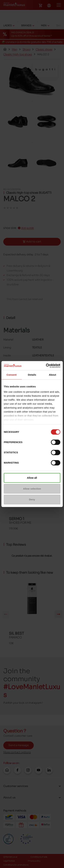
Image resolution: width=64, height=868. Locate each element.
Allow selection (32, 489)
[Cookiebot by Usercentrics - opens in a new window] (46, 366)
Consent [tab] (12, 375)
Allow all (32, 478)
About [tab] (52, 375)
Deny (32, 499)
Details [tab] (32, 375)
